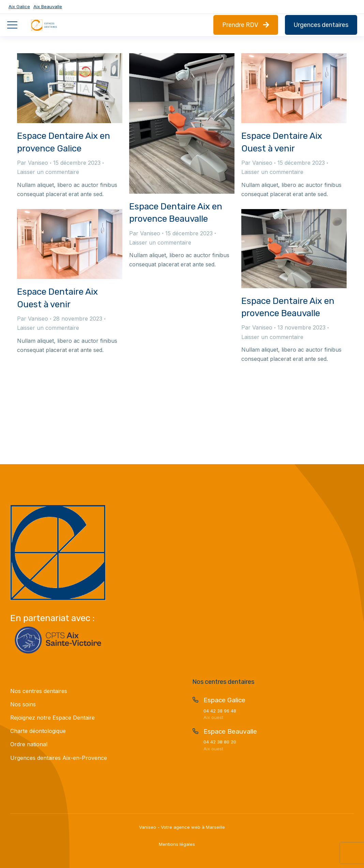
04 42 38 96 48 (220, 711)
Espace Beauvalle (230, 731)
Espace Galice (224, 700)
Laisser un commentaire (48, 172)
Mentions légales (177, 844)
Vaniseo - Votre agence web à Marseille (182, 827)
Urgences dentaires (321, 25)
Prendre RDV (246, 25)
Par (33, 163)
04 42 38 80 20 (220, 742)
